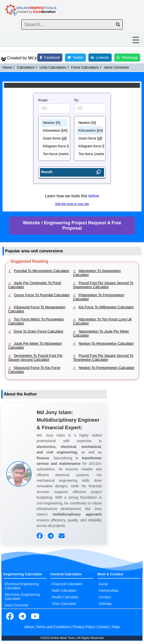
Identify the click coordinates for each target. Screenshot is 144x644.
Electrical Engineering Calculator (22, 586)
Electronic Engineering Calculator (22, 597)
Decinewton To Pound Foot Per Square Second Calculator (36, 358)
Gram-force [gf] (54, 138)
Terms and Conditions (53, 627)
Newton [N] (54, 123)
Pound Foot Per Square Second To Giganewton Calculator (103, 285)
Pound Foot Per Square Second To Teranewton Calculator (103, 358)
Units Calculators (53, 67)
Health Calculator (65, 597)
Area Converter (17, 605)
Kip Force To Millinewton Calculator (106, 307)
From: (43, 100)
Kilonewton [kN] (54, 131)
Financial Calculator (67, 584)
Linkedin (100, 58)
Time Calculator (64, 604)
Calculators (26, 67)
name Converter (116, 67)
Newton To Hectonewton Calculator (106, 343)
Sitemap (105, 604)
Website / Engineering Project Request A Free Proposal (72, 225)
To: (77, 100)
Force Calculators (85, 67)
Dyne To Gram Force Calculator (39, 331)
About (29, 627)
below (94, 196)
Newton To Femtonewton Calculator (107, 368)
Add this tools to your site (72, 204)
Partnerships (109, 591)
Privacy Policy (84, 627)
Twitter (75, 58)
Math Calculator (64, 591)
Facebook (50, 58)
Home (7, 67)
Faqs (116, 627)
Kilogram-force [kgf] (54, 146)
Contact (105, 597)
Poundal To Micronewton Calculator (42, 271)
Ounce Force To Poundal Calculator (42, 295)
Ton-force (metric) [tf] (54, 154)
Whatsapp (127, 58)
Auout (103, 584)
